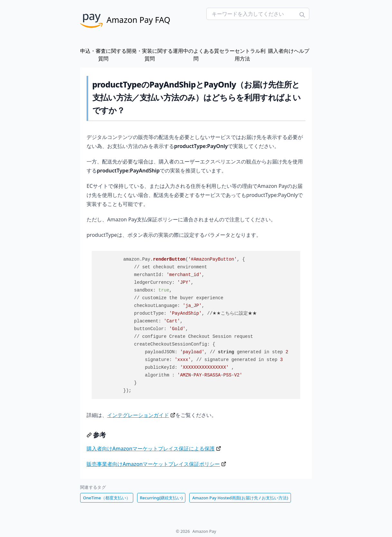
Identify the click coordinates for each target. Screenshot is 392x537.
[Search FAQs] (258, 14)
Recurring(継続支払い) (161, 498)
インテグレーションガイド (138, 415)
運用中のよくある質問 (196, 55)
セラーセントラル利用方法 (242, 55)
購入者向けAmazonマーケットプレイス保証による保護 (151, 449)
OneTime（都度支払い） (107, 498)
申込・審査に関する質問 (103, 55)
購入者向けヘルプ (289, 51)
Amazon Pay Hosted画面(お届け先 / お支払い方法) (240, 498)
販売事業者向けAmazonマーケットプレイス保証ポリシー (153, 464)
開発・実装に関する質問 (150, 55)
